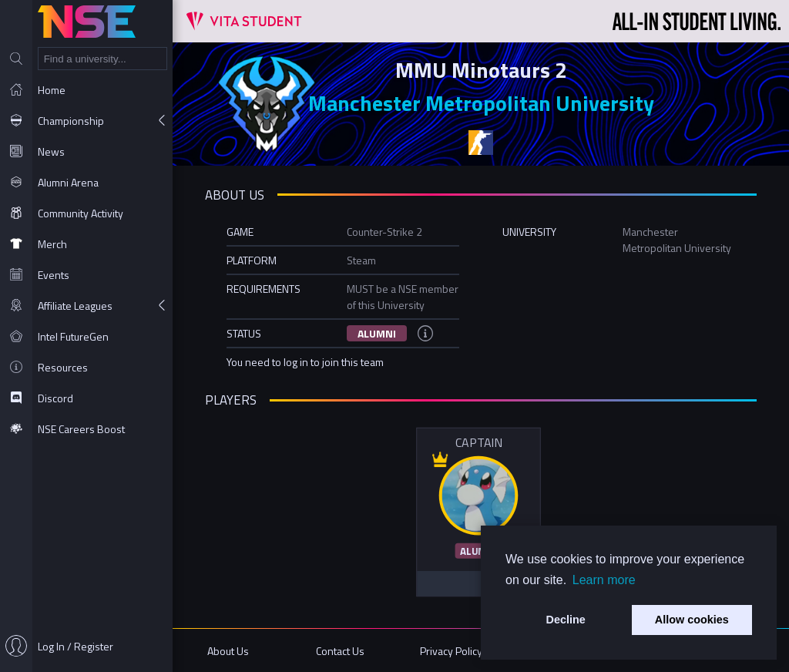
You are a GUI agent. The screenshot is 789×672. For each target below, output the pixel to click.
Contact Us (340, 651)
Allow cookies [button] (692, 620)
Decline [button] (566, 620)
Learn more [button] (604, 580)
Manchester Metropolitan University (481, 103)
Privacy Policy (451, 651)
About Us (228, 651)
